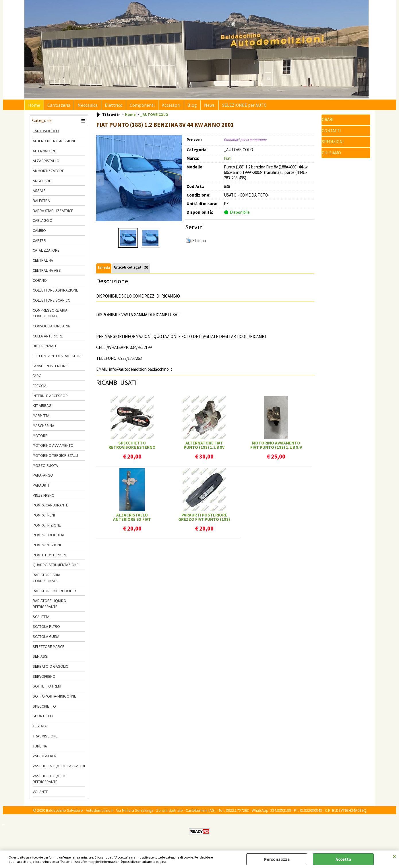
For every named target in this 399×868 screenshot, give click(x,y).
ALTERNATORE (44, 153)
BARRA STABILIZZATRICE (53, 213)
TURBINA (40, 748)
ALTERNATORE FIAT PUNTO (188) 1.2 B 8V (204, 447)
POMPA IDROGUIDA (49, 537)
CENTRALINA (43, 263)
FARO (37, 378)
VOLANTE (40, 794)
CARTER (39, 243)
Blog (185, 106)
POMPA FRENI (44, 517)
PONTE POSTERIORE (50, 557)
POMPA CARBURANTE (50, 508)
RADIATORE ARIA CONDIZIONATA (47, 580)
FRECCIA (40, 388)
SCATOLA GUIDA (46, 639)
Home (34, 106)
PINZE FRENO (44, 498)
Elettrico (110, 106)
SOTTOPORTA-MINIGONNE (54, 698)
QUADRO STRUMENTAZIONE (56, 567)
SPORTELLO (43, 719)
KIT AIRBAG (42, 408)
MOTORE (40, 438)
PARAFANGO (43, 477)
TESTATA (40, 728)
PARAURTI (41, 488)
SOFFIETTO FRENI (47, 689)
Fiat (227, 161)
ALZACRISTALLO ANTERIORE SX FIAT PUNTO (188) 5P (132, 519)
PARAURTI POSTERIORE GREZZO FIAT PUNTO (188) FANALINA (204, 519)
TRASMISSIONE (45, 738)
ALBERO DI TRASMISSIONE (54, 143)
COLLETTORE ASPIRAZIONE (55, 292)
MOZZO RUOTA (45, 468)
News (201, 106)
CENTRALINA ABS (47, 273)
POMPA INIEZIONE (47, 547)
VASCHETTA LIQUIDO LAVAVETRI (59, 768)
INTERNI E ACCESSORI (51, 398)
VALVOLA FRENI (45, 758)
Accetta (343, 859)
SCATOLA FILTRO (46, 629)
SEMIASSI (40, 659)
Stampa (199, 243)
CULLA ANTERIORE (48, 338)
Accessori (165, 106)
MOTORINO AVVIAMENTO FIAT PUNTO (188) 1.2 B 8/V (276, 447)
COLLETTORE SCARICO (52, 302)
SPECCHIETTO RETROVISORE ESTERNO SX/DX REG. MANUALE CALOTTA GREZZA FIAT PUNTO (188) (132, 447)
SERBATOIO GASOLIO (51, 669)
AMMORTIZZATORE (48, 173)
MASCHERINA (43, 428)
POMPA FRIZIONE (47, 527)
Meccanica (85, 106)
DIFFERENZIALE (45, 348)
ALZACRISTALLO (46, 163)
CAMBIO (39, 233)
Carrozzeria (57, 106)
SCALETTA (41, 619)
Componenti (137, 106)
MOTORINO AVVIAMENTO (53, 448)
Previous (100, 180)
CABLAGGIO (43, 223)
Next (179, 180)
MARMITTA (41, 418)
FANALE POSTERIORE (50, 368)
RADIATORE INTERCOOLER (54, 593)
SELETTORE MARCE (49, 649)
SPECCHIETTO (44, 708)
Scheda (104, 270)
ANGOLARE (42, 183)
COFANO (40, 283)
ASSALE (39, 193)
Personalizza (277, 859)
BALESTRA (41, 203)
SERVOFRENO (44, 679)
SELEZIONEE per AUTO (234, 106)
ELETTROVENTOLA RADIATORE (58, 358)
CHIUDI (394, 856)
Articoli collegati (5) (131, 270)
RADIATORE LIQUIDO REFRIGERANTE (50, 606)
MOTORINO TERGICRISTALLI (55, 458)
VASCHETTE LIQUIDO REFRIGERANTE (50, 781)
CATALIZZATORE (46, 253)
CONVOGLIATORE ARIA (51, 328)
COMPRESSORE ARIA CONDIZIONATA (50, 315)
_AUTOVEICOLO (46, 133)
